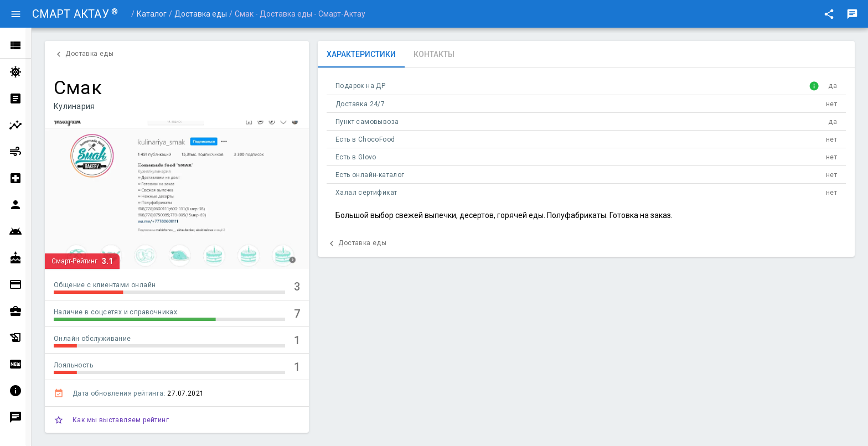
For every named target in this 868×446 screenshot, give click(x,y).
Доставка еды (201, 14)
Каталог (152, 14)
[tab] (361, 54)
